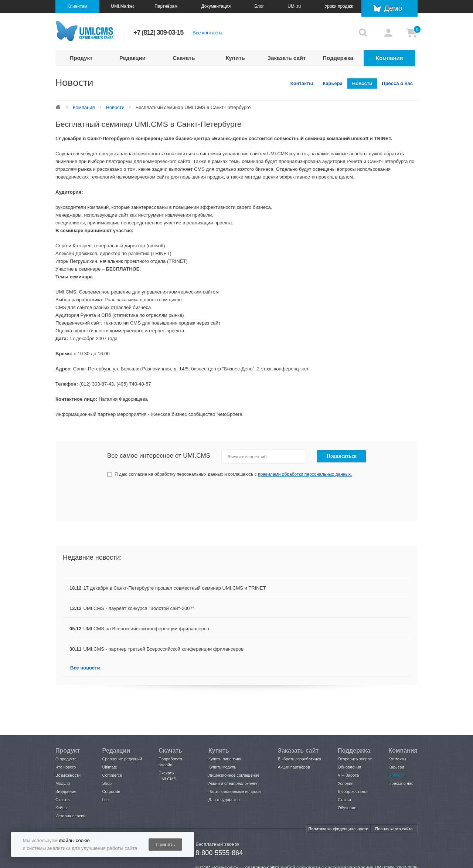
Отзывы (63, 800)
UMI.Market (122, 6)
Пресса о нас (397, 83)
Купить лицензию (225, 759)
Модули (63, 783)
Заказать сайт (287, 58)
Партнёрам (166, 6)
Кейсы (61, 808)
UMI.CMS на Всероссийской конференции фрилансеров (146, 629)
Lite (105, 800)
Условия (346, 783)
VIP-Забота (348, 775)
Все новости (85, 668)
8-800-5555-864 (219, 853)
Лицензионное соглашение (234, 775)
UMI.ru (294, 6)
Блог (259, 6)
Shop (107, 783)
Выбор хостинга (353, 791)
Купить (235, 58)
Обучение (347, 808)
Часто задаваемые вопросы (235, 791)
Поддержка (338, 58)
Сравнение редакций (122, 759)
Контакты (302, 83)
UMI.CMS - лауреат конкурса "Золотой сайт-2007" (139, 608)
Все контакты (207, 33)
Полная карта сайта (394, 829)
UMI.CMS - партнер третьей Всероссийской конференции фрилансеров (164, 649)
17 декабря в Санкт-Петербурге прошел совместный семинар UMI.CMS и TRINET (175, 588)
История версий (70, 816)
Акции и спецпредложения (233, 783)
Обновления (349, 767)
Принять (166, 845)
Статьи (344, 800)
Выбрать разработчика (300, 759)
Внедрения (66, 791)
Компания (389, 58)
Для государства (224, 800)
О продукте (66, 759)
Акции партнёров (294, 767)
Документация (216, 6)
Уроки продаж (339, 6)
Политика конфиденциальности (338, 829)
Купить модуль (222, 767)
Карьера (333, 83)
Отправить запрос (355, 759)
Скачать (184, 58)
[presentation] (311, 499)
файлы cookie (74, 840)
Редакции (132, 58)
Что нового (66, 767)
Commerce (112, 775)
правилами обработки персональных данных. (305, 474)
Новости (362, 83)
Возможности (68, 775)
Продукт (81, 58)
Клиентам (77, 6)
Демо (393, 8)
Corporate (111, 791)
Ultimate (109, 767)
